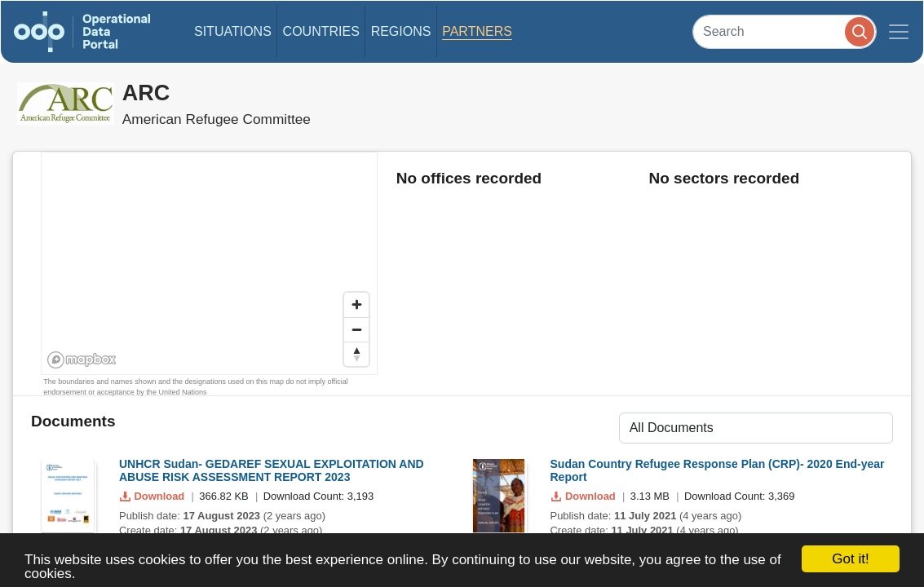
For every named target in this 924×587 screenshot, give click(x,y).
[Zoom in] (356, 305)
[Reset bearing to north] (356, 354)
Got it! (850, 559)
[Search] (785, 31)
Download (154, 496)
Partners (477, 31)
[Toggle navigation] (899, 32)
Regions (401, 31)
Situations (233, 31)
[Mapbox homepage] (82, 360)
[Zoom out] (356, 329)
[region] (210, 264)
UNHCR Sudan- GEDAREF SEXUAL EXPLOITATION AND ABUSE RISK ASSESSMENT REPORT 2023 (272, 471)
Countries (321, 31)
